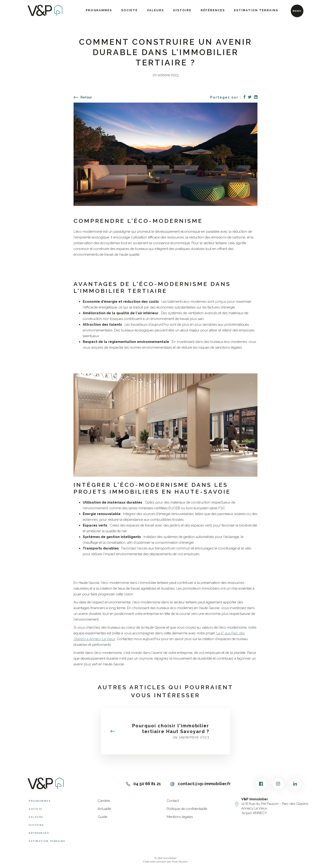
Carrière (104, 801)
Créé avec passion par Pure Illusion (165, 862)
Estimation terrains (256, 10)
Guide (102, 817)
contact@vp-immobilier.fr (200, 784)
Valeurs (155, 10)
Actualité (104, 809)
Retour (83, 97)
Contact (173, 801)
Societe (129, 10)
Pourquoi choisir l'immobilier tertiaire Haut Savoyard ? (171, 729)
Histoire (182, 10)
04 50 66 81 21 (143, 784)
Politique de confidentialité (187, 809)
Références (213, 10)
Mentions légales (180, 817)
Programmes (99, 10)
